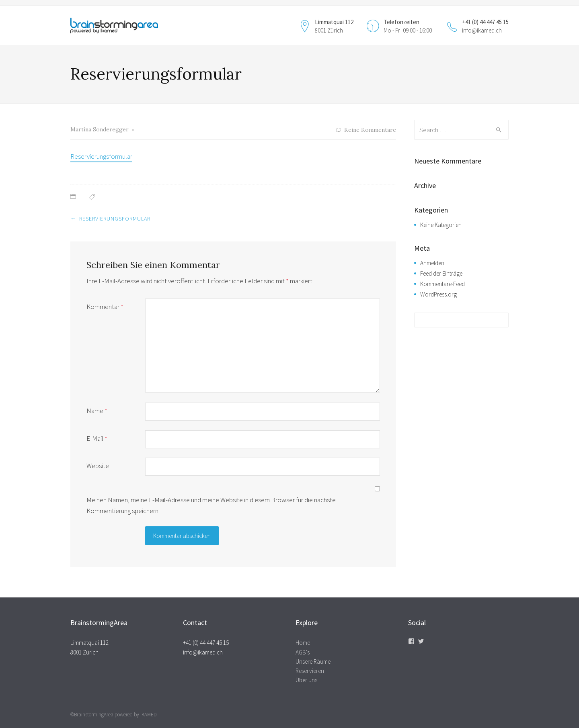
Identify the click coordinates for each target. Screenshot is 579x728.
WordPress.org (438, 294)
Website (98, 466)
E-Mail (97, 438)
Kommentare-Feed (442, 284)
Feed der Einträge (441, 273)
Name (97, 411)
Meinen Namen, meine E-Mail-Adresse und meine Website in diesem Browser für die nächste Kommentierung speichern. (211, 505)
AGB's (303, 652)
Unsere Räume (313, 662)
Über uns (306, 680)
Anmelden (432, 263)
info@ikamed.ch (482, 30)
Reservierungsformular (101, 156)
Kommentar (105, 307)
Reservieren (310, 671)
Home (303, 643)
